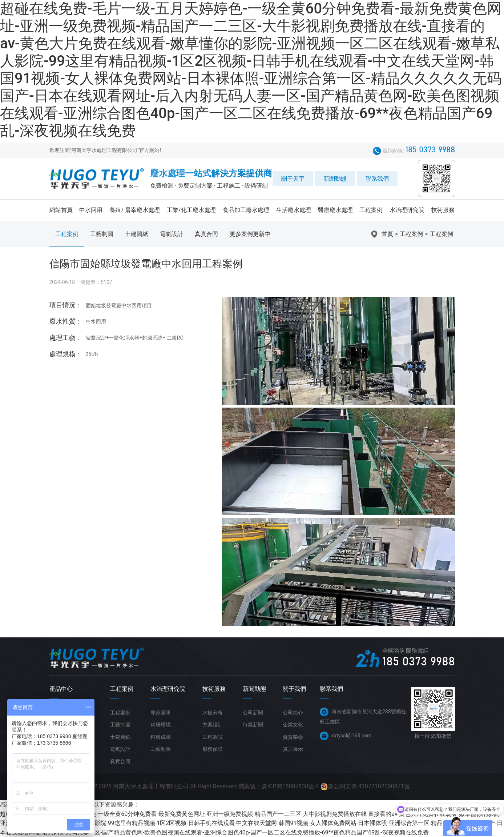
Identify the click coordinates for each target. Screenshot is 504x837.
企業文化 (293, 725)
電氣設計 (172, 234)
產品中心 (61, 689)
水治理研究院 (407, 210)
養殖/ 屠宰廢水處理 (135, 210)
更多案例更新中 (250, 234)
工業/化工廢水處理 (191, 210)
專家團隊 (161, 713)
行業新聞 (253, 725)
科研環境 (161, 725)
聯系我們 (377, 179)
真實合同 (206, 234)
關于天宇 (293, 179)
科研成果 (161, 737)
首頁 (387, 234)
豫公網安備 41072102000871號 (365, 786)
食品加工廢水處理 (246, 210)
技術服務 (443, 210)
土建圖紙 (137, 234)
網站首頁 (61, 210)
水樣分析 (213, 713)
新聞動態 (335, 179)
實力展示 (293, 749)
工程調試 (213, 737)
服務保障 (213, 749)
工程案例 (371, 210)
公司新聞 (253, 713)
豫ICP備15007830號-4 (290, 786)
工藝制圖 (102, 234)
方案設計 (213, 725)
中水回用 (91, 210)
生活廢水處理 (294, 210)
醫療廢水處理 (335, 210)
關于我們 (294, 689)
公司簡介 (293, 713)
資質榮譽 (293, 737)
